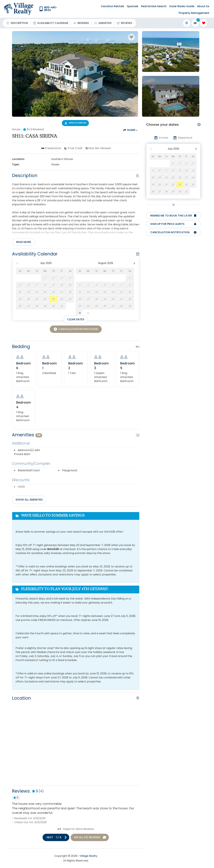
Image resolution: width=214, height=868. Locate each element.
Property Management (194, 13)
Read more (24, 242)
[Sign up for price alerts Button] (173, 224)
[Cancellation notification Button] (173, 232)
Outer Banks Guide (182, 6)
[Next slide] (56, 837)
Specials (133, 6)
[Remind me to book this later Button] (173, 216)
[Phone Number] (51, 9)
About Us (203, 6)
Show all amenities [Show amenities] (29, 500)
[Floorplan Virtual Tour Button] (75, 123)
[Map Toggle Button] (187, 23)
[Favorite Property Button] (131, 37)
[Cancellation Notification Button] (76, 329)
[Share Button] (130, 130)
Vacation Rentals (113, 6)
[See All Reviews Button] (90, 837)
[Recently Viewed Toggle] (195, 23)
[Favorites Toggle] (204, 23)
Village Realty (88, 856)
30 (80, 313)
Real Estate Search (154, 6)
